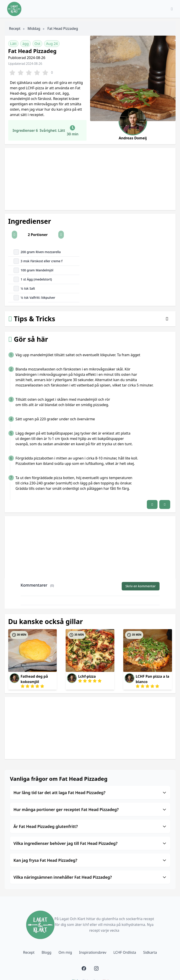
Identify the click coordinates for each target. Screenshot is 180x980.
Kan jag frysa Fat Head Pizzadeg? (90, 860)
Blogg (47, 952)
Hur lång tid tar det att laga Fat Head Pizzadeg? (90, 793)
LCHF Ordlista (125, 952)
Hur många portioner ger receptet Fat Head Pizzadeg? (90, 809)
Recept (15, 28)
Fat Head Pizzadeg (63, 28)
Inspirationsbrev (93, 952)
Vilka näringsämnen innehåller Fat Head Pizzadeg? (90, 877)
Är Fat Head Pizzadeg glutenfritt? (90, 826)
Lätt (13, 44)
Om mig (65, 952)
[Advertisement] (90, 179)
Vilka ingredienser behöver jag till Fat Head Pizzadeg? (90, 843)
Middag (34, 28)
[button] (14, 235)
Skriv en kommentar (141, 586)
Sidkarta (150, 952)
